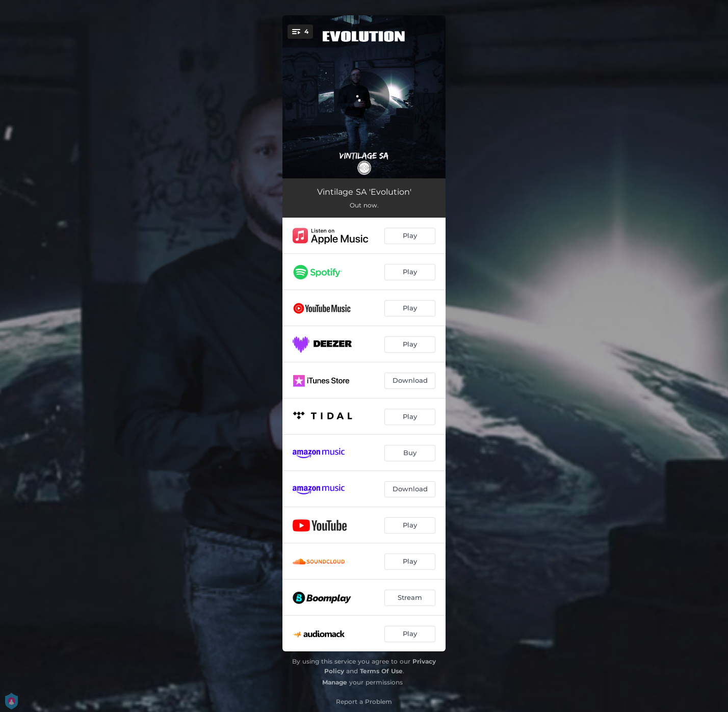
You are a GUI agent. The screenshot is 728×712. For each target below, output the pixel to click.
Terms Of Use (381, 671)
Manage (335, 682)
